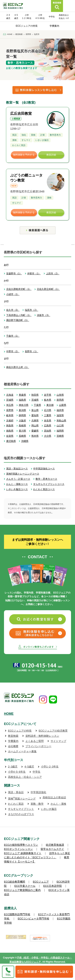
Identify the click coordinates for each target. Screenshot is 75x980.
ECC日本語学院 (52, 886)
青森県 (22, 395)
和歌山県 (61, 421)
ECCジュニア (41, 882)
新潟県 (22, 410)
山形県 (60, 395)
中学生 (52, 17)
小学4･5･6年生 (17, 772)
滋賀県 (60, 415)
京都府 (10, 421)
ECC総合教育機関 (14, 882)
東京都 (50, 405)
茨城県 (35, 400)
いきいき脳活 (49, 809)
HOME (9, 714)
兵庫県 (35, 421)
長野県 (10, 410)
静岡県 (22, 415)
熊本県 (35, 436)
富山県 (35, 410)
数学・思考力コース (46, 479)
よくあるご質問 (34, 741)
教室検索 (13, 736)
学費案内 (54, 26)
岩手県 (48, 395)
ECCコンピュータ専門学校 (33, 919)
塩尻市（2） (31, 310)
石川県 (48, 410)
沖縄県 (25, 441)
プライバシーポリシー (38, 746)
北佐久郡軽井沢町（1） (19, 289)
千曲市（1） (13, 336)
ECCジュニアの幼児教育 (53, 731)
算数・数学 (37, 804)
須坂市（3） (43, 315)
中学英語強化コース (44, 469)
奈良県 (48, 421)
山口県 (60, 426)
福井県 (60, 410)
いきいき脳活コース (17, 489)
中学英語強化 (38, 792)
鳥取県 (10, 426)
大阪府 (22, 421)
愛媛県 (35, 431)
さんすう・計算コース (18, 479)
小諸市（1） (13, 294)
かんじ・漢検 (58, 804)
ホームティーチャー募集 (22, 751)
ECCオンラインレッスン (18, 849)
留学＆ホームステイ (52, 849)
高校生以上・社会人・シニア (25, 777)
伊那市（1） (34, 274)
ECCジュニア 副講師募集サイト (23, 853)
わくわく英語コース (44, 489)
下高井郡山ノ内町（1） (19, 315)
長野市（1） (31, 351)
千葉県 (37, 405)
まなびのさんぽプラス (21, 814)
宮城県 (10, 400)
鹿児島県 (11, 441)
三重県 (48, 415)
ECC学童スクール (25, 886)
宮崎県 (60, 436)
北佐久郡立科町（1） (48, 289)
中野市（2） (13, 351)
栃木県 (48, 400)
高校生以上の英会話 (54, 797)
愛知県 (35, 415)
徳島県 (10, 431)
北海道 (10, 395)
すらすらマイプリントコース (49, 484)
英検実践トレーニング (22, 799)
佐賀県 (10, 436)
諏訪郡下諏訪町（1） (18, 320)
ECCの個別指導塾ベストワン (21, 845)
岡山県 (35, 426)
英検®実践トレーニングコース (23, 474)
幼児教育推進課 (55, 845)
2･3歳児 (13, 767)
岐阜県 (10, 415)
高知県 (48, 431)
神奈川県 (24, 405)
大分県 (48, 436)
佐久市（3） (13, 310)
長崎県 (22, 436)
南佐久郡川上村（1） (18, 367)
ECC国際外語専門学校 (17, 914)
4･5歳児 (29, 767)
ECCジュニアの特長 (27, 26)
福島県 (22, 400)
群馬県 (60, 400)
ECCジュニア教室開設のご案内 (22, 890)
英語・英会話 (16, 792)
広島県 (48, 426)
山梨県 (63, 405)
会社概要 (13, 746)
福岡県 (60, 431)
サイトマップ (58, 741)
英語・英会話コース (17, 469)
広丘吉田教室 (21, 114)
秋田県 (35, 395)
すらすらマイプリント (21, 809)
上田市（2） (53, 274)
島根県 (22, 426)
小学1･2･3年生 (50, 767)
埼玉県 (10, 405)
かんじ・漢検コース (17, 484)
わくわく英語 (16, 804)
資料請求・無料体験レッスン (42, 736)
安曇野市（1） (14, 274)
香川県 (22, 431)
